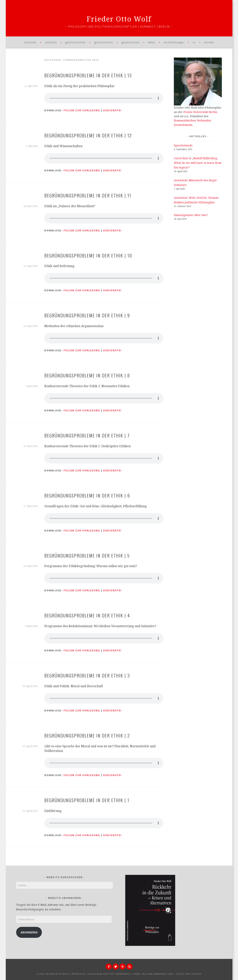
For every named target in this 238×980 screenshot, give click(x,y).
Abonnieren (29, 932)
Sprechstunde (183, 145)
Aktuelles (51, 42)
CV (194, 42)
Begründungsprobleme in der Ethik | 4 (87, 615)
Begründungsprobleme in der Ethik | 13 (88, 75)
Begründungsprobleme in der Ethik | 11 (88, 195)
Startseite (30, 42)
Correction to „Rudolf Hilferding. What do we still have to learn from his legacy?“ (198, 163)
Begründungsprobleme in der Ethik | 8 (87, 375)
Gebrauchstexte (75, 42)
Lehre (151, 42)
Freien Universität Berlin (200, 112)
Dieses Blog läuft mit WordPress (109, 974)
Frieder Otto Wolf (119, 19)
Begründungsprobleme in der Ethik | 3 (87, 675)
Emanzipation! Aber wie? (191, 215)
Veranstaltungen (174, 42)
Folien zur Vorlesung (82, 110)
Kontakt (209, 42)
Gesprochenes (130, 42)
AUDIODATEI (112, 110)
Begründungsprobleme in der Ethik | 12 (88, 135)
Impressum (78, 974)
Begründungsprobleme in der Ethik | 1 (87, 800)
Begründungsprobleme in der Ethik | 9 (87, 315)
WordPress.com (163, 974)
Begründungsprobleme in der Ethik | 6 (87, 495)
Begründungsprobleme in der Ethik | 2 (87, 735)
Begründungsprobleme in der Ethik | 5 (87, 555)
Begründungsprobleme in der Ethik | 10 (88, 255)
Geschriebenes (103, 42)
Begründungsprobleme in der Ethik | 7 (87, 435)
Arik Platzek (193, 974)
